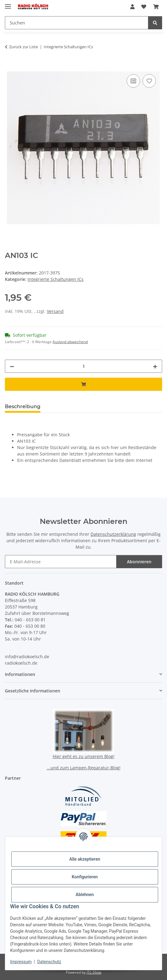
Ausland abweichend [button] (70, 342)
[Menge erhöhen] (155, 366)
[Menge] (83, 366)
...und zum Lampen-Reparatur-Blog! (84, 768)
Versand (55, 311)
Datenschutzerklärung (113, 534)
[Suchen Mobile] (77, 23)
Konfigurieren (85, 877)
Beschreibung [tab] (23, 407)
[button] (132, 7)
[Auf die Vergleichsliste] (133, 81)
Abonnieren (139, 562)
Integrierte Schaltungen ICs (56, 279)
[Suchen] (155, 23)
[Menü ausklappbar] (8, 4)
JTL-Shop (94, 972)
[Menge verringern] (12, 366)
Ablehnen (85, 895)
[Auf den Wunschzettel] (149, 81)
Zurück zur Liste (24, 47)
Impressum (21, 962)
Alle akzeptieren (85, 859)
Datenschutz (49, 962)
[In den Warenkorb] (10, 66)
